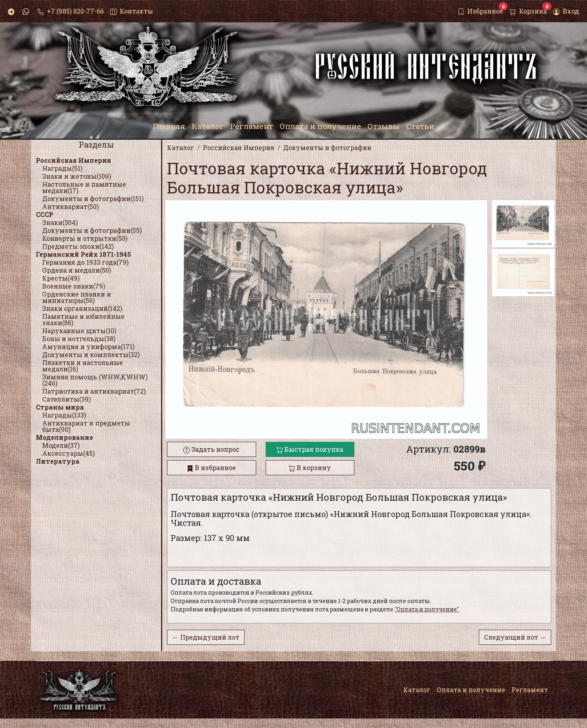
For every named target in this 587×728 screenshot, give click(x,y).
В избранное (211, 467)
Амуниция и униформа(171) (88, 346)
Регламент (530, 690)
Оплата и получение (471, 690)
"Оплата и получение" (427, 609)
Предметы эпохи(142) (78, 246)
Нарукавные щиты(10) (79, 331)
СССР (45, 214)
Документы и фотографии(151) (93, 198)
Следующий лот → (515, 637)
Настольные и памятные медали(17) (84, 187)
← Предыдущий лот (206, 637)
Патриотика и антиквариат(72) (94, 391)
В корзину (310, 467)
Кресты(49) (61, 278)
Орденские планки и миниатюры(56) (77, 297)
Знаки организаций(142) (82, 308)
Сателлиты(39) (66, 399)
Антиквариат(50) (70, 206)
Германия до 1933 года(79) (85, 262)
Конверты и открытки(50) (85, 238)
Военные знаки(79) (74, 286)
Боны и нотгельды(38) (79, 339)
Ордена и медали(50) (77, 270)
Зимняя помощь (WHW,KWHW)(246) (95, 380)
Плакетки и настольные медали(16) (83, 366)
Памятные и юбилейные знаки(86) (83, 319)
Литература (58, 461)
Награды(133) (64, 415)
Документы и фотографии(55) (92, 230)
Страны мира (60, 407)
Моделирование (64, 437)
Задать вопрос (211, 449)
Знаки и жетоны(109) (77, 176)
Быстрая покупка (310, 449)
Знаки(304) (60, 222)
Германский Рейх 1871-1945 (83, 254)
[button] (478, 320)
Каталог (417, 690)
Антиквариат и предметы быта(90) (86, 426)
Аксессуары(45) (68, 453)
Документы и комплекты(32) (91, 354)
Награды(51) (62, 168)
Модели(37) (61, 445)
